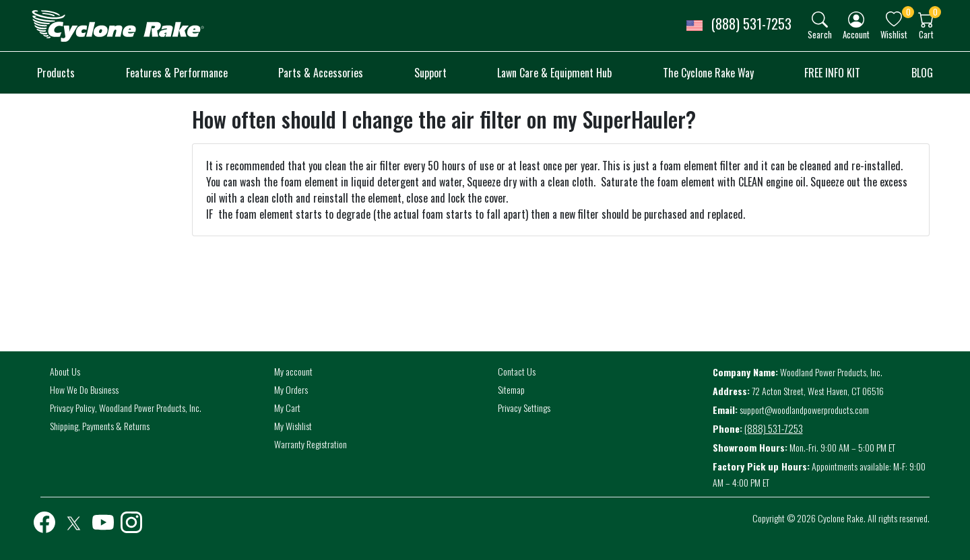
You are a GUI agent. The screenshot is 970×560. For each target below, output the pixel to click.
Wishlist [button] (894, 34)
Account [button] (856, 34)
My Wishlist (293, 426)
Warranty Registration (311, 444)
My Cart (287, 408)
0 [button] (908, 12)
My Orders (291, 389)
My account (293, 371)
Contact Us (517, 371)
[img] (820, 20)
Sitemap (511, 389)
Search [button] (820, 34)
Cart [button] (926, 34)
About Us (65, 371)
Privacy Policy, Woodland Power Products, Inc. (126, 408)
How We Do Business (84, 389)
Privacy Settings (524, 408)
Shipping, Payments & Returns (100, 426)
